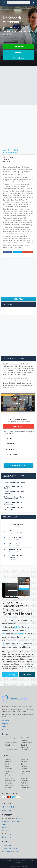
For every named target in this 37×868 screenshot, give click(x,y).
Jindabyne (9, 771)
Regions (5, 724)
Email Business (28, 252)
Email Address (10, 444)
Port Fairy (24, 781)
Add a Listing (8, 252)
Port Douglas (10, 776)
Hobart (8, 766)
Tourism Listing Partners (10, 848)
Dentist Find (25, 750)
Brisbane (8, 762)
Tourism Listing (10, 738)
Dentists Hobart (26, 743)
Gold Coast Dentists (11, 750)
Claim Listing (19, 46)
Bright (7, 773)
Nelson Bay (9, 769)
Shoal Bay (24, 778)
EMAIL (18, 52)
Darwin (23, 764)
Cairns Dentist (9, 745)
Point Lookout (10, 781)
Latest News (6, 828)
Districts (5, 729)
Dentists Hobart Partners (11, 851)
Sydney (8, 759)
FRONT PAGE (7, 810)
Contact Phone (11, 449)
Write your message (12, 454)
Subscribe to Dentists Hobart (12, 821)
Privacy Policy (7, 837)
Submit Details (18, 465)
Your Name (9, 438)
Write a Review (18, 299)
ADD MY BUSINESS (9, 807)
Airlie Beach (25, 783)
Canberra (24, 766)
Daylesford (9, 778)
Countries (6, 721)
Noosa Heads (25, 771)
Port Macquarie (26, 788)
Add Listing (27, 675)
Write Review (19, 58)
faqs (10, 834)
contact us (19, 818)
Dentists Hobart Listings (18, 866)
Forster (23, 776)
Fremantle (9, 783)
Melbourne (25, 759)
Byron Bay (24, 769)
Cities (4, 726)
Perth (7, 764)
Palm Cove (24, 785)
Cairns (23, 773)
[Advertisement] (18, 85)
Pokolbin (8, 788)
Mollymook (9, 785)
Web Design (6, 831)
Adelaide (24, 762)
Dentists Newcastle (11, 743)
